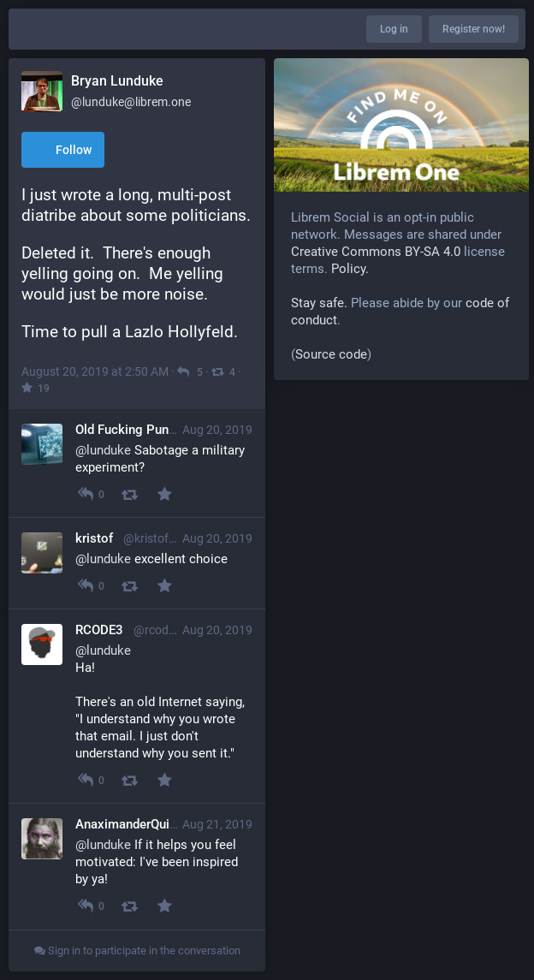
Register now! (474, 29)
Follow (63, 151)
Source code (331, 354)
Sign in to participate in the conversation (137, 950)
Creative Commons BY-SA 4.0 (376, 252)
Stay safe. (319, 303)
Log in (394, 29)
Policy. (350, 269)
